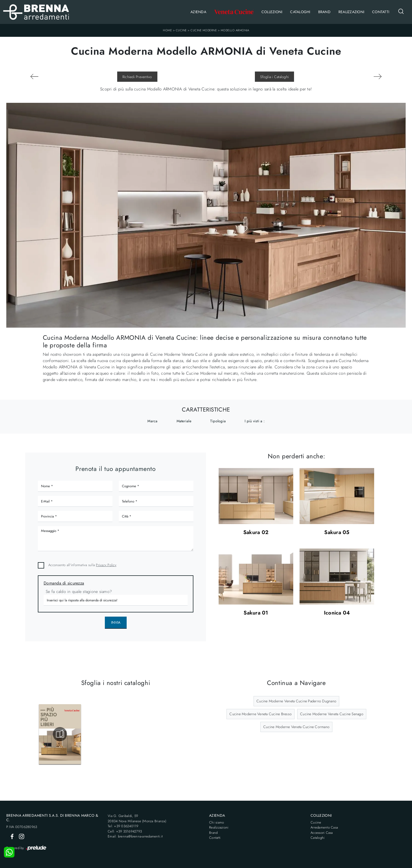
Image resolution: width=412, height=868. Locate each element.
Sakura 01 (256, 613)
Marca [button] (152, 421)
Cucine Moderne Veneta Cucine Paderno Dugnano (296, 701)
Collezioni (272, 12)
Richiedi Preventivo (137, 77)
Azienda (198, 12)
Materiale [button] (184, 421)
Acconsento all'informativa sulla (82, 565)
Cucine (181, 30)
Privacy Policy (106, 565)
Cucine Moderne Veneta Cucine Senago (332, 714)
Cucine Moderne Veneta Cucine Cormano (296, 727)
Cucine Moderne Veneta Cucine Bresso (261, 714)
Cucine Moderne (204, 30)
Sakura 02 (256, 533)
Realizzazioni (351, 12)
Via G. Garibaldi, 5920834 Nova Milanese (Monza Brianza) (137, 818)
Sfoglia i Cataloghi (274, 77)
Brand (324, 12)
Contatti (381, 12)
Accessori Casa (322, 833)
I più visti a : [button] (255, 421)
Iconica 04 (337, 613)
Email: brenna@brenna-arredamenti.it (135, 836)
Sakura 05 (337, 533)
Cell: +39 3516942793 (125, 831)
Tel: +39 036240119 (123, 826)
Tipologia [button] (218, 421)
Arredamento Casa (324, 827)
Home (167, 30)
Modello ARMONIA (235, 30)
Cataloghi (300, 12)
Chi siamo (217, 822)
